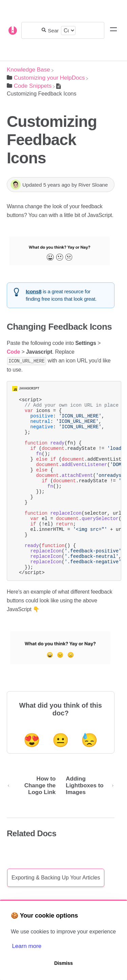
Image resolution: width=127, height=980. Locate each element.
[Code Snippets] (29, 86)
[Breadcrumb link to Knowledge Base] (28, 70)
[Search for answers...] (53, 31)
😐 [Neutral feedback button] (61, 774)
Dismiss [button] (63, 963)
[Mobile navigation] (113, 30)
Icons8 (34, 291)
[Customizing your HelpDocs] (46, 78)
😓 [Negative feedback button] (89, 774)
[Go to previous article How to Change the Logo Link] (34, 820)
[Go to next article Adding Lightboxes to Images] (87, 820)
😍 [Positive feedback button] (32, 774)
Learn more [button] (27, 946)
